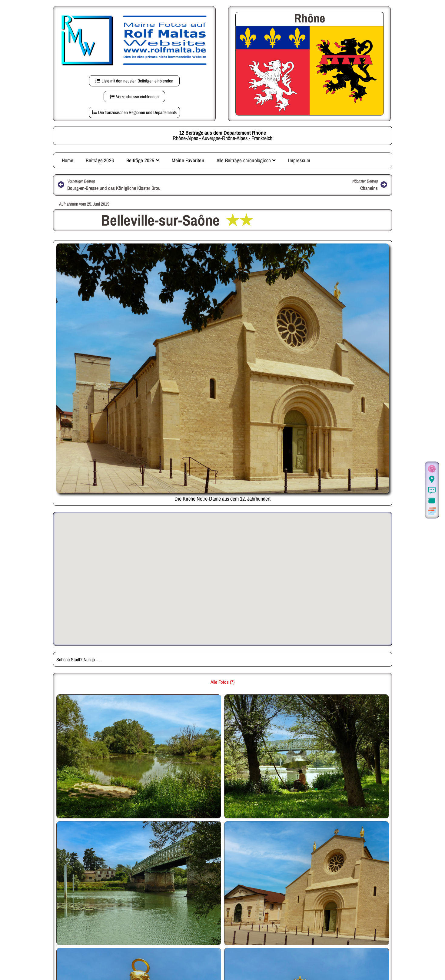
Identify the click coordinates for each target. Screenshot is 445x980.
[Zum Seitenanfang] (432, 469)
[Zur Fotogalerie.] (432, 501)
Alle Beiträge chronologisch (246, 160)
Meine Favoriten (188, 160)
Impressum (299, 160)
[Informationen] (432, 490)
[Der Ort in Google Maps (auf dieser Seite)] (432, 480)
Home (68, 160)
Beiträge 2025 (143, 160)
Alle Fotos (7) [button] (222, 682)
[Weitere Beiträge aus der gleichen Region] (432, 511)
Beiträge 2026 (100, 160)
